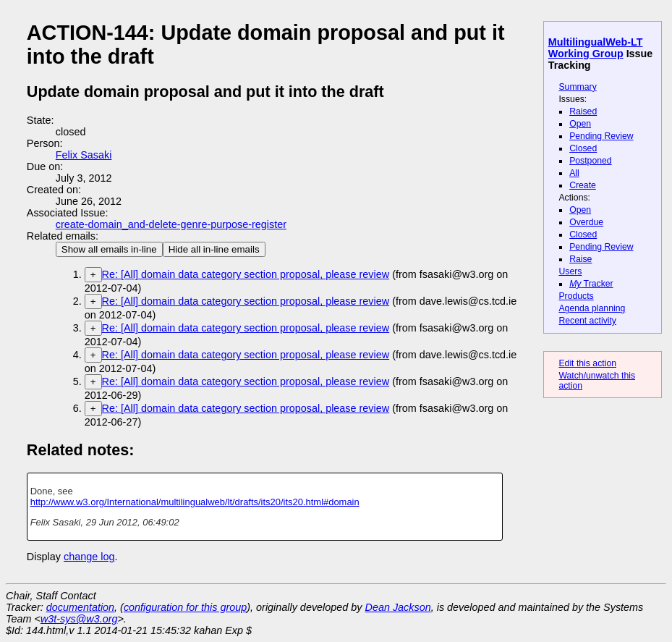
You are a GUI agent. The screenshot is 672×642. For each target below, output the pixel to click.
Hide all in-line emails (214, 249)
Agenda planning (592, 308)
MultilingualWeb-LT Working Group (596, 48)
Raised (583, 111)
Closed (583, 148)
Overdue (586, 222)
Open (580, 124)
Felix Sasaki (84, 155)
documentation (80, 607)
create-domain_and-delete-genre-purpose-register (171, 224)
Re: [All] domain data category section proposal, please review (246, 274)
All (574, 173)
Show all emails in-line (109, 249)
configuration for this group (185, 607)
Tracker (591, 284)
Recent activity (587, 321)
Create (583, 185)
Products (576, 296)
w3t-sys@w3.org (79, 619)
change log (89, 557)
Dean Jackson (398, 607)
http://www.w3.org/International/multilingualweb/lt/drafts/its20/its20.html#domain (195, 502)
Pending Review (601, 136)
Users (570, 271)
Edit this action (587, 363)
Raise (580, 259)
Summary (577, 87)
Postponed (591, 161)
